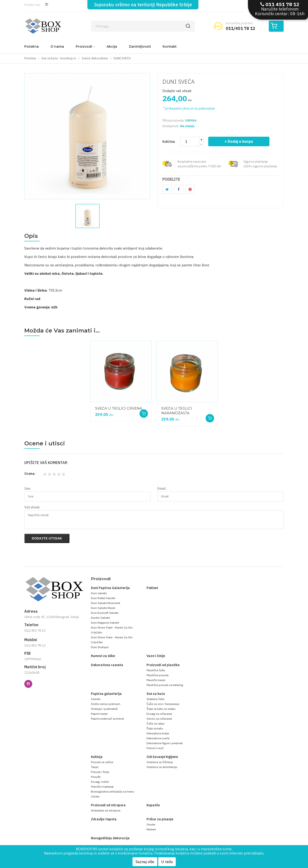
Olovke (151, 824)
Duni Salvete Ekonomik (106, 603)
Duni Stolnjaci (100, 647)
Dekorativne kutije (158, 733)
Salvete (96, 699)
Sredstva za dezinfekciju (162, 767)
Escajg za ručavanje (159, 714)
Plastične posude (158, 675)
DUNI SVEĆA (179, 82)
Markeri (151, 829)
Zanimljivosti (140, 46)
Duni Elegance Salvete (105, 623)
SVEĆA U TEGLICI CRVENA (119, 408)
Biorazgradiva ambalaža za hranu (113, 791)
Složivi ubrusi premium (106, 704)
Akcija (112, 46)
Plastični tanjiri (156, 680)
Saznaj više (145, 862)
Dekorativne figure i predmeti (165, 743)
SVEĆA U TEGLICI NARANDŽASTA (177, 411)
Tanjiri (95, 767)
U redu (167, 862)
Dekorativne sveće (158, 738)
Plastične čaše (156, 670)
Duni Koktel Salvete (103, 598)
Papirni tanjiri (99, 714)
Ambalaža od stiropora (106, 810)
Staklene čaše (155, 699)
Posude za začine (102, 762)
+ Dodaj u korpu (239, 141)
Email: (162, 489)
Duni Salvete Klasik (103, 608)
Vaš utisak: (32, 507)
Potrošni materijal (102, 787)
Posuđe (96, 777)
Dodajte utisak (47, 538)
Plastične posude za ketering (165, 685)
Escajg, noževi (100, 782)
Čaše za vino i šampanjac (163, 704)
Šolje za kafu (155, 728)
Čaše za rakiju (156, 723)
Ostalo (95, 796)
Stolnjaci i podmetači (104, 709)
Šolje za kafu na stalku (161, 709)
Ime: (28, 489)
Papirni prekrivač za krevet (107, 719)
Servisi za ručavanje (159, 719)
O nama (57, 46)
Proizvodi (84, 46)
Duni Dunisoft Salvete (105, 613)
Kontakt (170, 46)
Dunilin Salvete (100, 618)
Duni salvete (99, 593)
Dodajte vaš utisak (177, 91)
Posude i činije (100, 772)
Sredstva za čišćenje (160, 762)
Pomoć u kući (155, 748)
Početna (32, 46)
